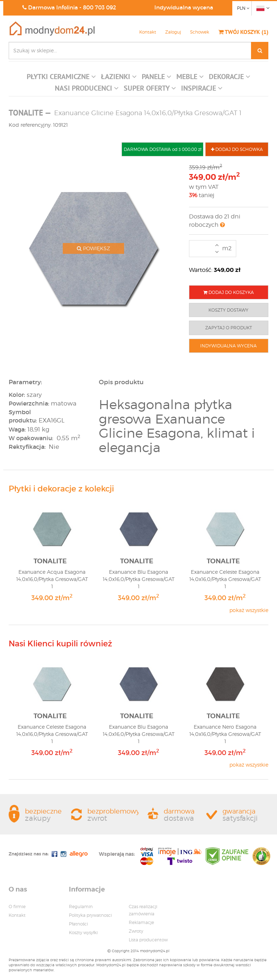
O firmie (17, 907)
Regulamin (81, 907)
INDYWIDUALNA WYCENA (228, 346)
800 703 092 (100, 7)
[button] (61, 78)
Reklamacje (141, 922)
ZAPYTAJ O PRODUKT (229, 328)
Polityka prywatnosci (90, 915)
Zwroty (136, 931)
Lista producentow (148, 940)
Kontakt (148, 32)
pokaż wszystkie (249, 610)
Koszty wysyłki (83, 933)
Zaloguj (173, 32)
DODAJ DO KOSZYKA (229, 292)
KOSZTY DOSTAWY (228, 310)
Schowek (200, 32)
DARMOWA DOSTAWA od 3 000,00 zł (162, 149)
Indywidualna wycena (184, 7)
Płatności (78, 924)
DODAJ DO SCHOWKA (237, 149)
